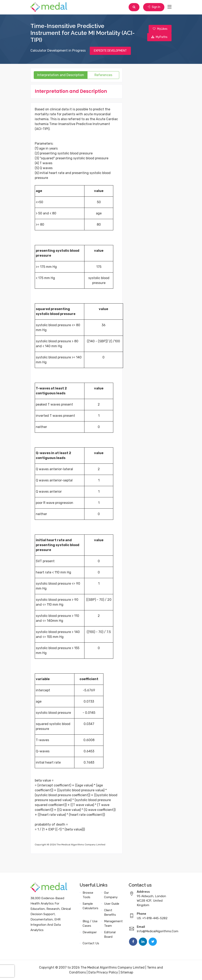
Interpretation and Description (61, 75)
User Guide (112, 904)
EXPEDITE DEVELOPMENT (110, 51)
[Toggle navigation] (169, 7)
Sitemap (127, 972)
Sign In (154, 7)
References (103, 75)
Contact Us (91, 943)
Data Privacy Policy (103, 972)
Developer (90, 932)
